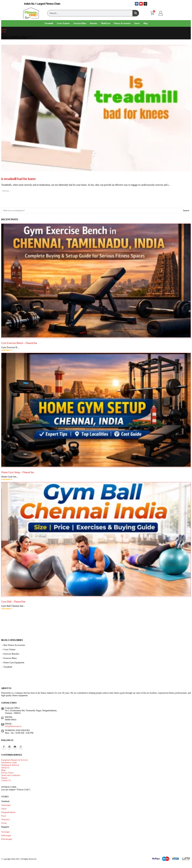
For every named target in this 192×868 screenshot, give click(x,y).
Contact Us (6, 780)
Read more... (6, 191)
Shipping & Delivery (10, 765)
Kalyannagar (7, 839)
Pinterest (9, 747)
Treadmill (49, 23)
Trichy (4, 823)
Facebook (4, 747)
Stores (137, 23)
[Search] (136, 13)
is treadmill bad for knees (18, 179)
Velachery (6, 819)
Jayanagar (6, 832)
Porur (4, 816)
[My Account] (161, 13)
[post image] (96, 108)
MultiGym (106, 23)
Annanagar (6, 805)
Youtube (15, 747)
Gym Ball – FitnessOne (13, 602)
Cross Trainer (9, 649)
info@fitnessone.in (13, 726)
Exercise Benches (11, 654)
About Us (5, 768)
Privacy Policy (7, 773)
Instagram (21, 747)
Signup (4, 778)
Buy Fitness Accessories (14, 645)
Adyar (4, 809)
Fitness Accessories (122, 23)
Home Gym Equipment (14, 663)
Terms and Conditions (11, 775)
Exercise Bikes (80, 23)
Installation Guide (9, 762)
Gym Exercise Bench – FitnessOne (19, 343)
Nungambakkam (8, 812)
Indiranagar (6, 835)
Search (186, 211)
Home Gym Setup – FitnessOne (18, 472)
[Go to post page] (96, 281)
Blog (146, 23)
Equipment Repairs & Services (15, 760)
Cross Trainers (63, 23)
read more (7, 350)
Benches (94, 23)
